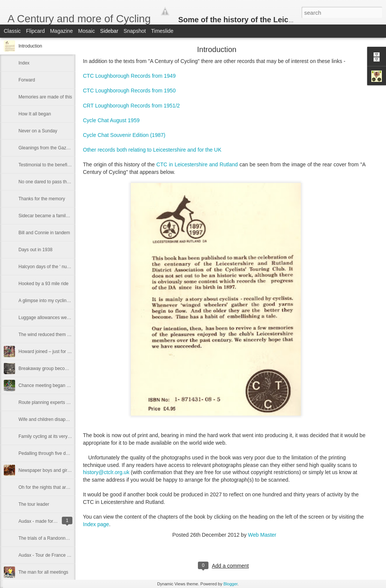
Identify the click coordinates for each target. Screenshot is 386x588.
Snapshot (135, 31)
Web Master (262, 535)
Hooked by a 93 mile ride (44, 284)
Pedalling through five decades (49, 453)
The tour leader (34, 504)
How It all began (35, 114)
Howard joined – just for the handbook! (57, 352)
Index (24, 63)
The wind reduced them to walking (53, 335)
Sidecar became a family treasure (52, 216)
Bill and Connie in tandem (44, 233)
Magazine (62, 31)
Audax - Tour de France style (47, 555)
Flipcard (35, 31)
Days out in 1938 (35, 250)
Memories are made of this (45, 97)
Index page (96, 524)
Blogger (231, 584)
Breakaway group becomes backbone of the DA (66, 368)
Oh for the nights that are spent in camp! (59, 487)
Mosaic (86, 31)
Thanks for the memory (42, 199)
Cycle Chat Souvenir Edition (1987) (125, 135)
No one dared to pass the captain (52, 182)
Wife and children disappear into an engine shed (67, 419)
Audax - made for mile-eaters (48, 521)
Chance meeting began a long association (61, 385)
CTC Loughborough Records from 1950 (129, 91)
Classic (12, 31)
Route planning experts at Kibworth (54, 402)
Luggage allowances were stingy (51, 318)
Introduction (30, 46)
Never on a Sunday (38, 131)
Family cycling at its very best (48, 436)
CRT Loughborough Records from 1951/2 (132, 106)
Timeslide (162, 31)
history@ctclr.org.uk (106, 472)
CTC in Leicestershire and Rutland (198, 164)
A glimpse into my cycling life (47, 301)
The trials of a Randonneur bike (50, 538)
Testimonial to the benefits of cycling (55, 165)
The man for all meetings (43, 572)
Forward (27, 80)
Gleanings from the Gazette (46, 148)
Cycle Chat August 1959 (112, 120)
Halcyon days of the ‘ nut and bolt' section (60, 267)
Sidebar (109, 31)
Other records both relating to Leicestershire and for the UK (152, 150)
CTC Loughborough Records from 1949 (129, 76)
